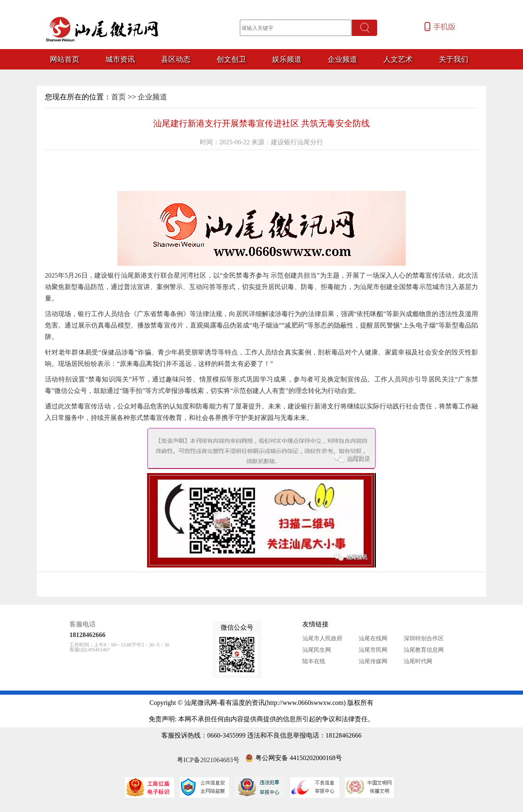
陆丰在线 (314, 661)
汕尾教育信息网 (424, 650)
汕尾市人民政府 (322, 638)
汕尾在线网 (373, 638)
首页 (118, 97)
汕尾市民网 (373, 650)
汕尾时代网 (418, 661)
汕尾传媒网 (373, 661)
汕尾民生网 (317, 650)
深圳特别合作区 (424, 638)
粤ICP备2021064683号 (208, 760)
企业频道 (152, 97)
